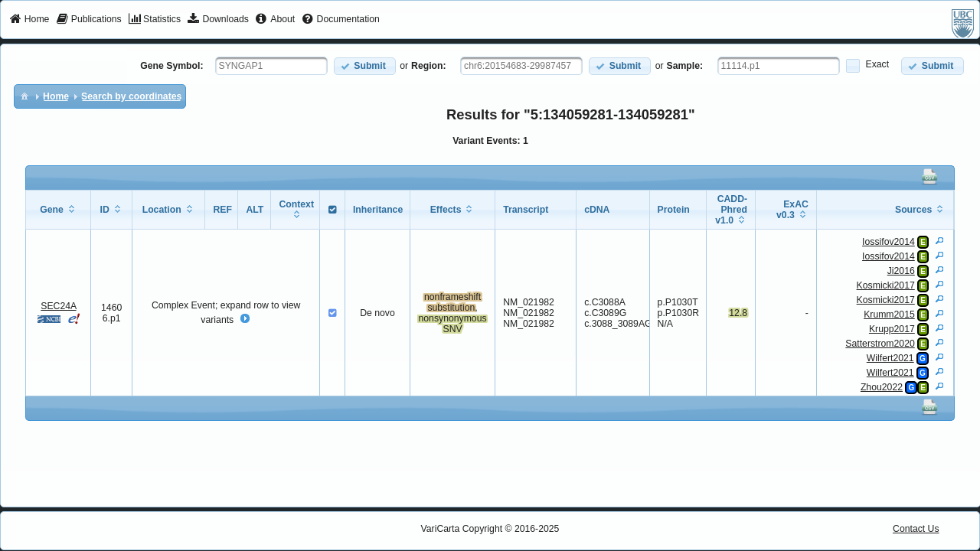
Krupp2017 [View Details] (892, 329)
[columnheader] (59, 210)
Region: (429, 66)
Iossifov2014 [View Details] (889, 242)
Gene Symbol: (171, 66)
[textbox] (271, 66)
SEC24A (58, 306)
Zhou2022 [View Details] (882, 387)
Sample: (685, 66)
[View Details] (939, 240)
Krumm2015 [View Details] (889, 315)
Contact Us (916, 529)
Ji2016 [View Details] (901, 271)
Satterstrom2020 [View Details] (880, 344)
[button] (365, 66)
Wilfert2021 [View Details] (890, 358)
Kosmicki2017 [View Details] (886, 285)
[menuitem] (29, 20)
